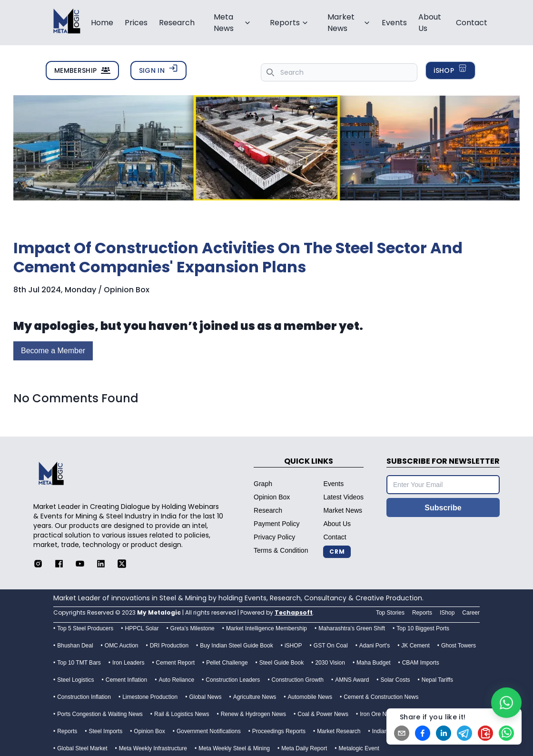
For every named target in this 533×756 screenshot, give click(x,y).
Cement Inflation (126, 680)
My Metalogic (159, 612)
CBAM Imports (421, 663)
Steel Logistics (75, 680)
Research (177, 23)
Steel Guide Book (281, 663)
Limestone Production (150, 697)
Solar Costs (395, 680)
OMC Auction (122, 646)
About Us (430, 23)
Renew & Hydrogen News (253, 714)
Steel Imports (105, 731)
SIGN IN (158, 69)
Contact (472, 23)
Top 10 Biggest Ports (423, 628)
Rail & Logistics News (182, 714)
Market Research (339, 731)
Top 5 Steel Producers (85, 628)
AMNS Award (352, 680)
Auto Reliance (176, 680)
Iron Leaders (128, 663)
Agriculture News (255, 697)
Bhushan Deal (75, 646)
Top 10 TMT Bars (79, 663)
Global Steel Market (82, 748)
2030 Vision (330, 663)
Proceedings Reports (279, 731)
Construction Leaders (233, 680)
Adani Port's (375, 646)
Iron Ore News (378, 714)
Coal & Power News (323, 714)
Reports (67, 731)
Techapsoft (294, 612)
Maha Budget (373, 663)
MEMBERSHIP (82, 70)
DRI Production (169, 646)
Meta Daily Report (304, 748)
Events (394, 23)
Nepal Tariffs (437, 680)
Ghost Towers (459, 646)
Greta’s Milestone (192, 628)
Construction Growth (298, 680)
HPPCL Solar (142, 628)
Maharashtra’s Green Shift (352, 628)
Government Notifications (209, 731)
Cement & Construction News (381, 697)
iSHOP (450, 69)
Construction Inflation (84, 697)
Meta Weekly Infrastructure (153, 748)
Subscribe (443, 508)
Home (102, 23)
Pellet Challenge (227, 663)
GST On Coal (331, 646)
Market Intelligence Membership (266, 628)
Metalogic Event (359, 748)
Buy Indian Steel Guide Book (236, 646)
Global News (205, 697)
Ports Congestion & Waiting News (100, 714)
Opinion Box (149, 731)
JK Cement (415, 646)
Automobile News (310, 697)
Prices (136, 23)
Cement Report (175, 663)
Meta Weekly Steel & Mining (234, 748)
